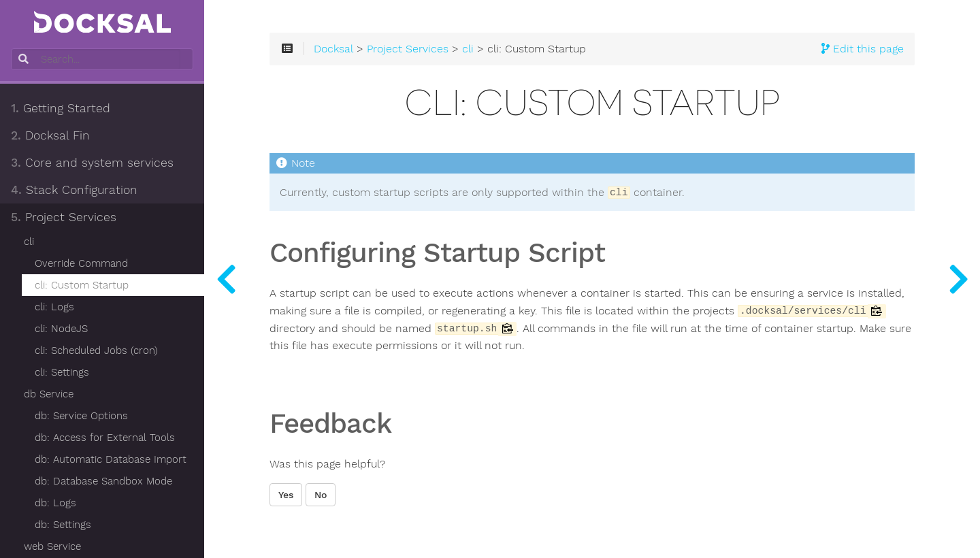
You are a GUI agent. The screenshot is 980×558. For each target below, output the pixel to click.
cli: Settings (62, 372)
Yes (286, 495)
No (321, 495)
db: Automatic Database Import (111, 459)
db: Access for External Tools (105, 438)
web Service (52, 546)
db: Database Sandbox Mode (103, 481)
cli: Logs (54, 307)
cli (29, 242)
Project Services (64, 217)
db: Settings (63, 525)
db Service (49, 394)
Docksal (333, 49)
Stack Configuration (74, 190)
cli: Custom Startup (82, 285)
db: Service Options (81, 416)
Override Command (81, 263)
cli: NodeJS (61, 329)
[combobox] (100, 59)
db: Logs (55, 503)
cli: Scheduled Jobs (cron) (96, 350)
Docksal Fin (50, 135)
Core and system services (92, 163)
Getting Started (61, 108)
